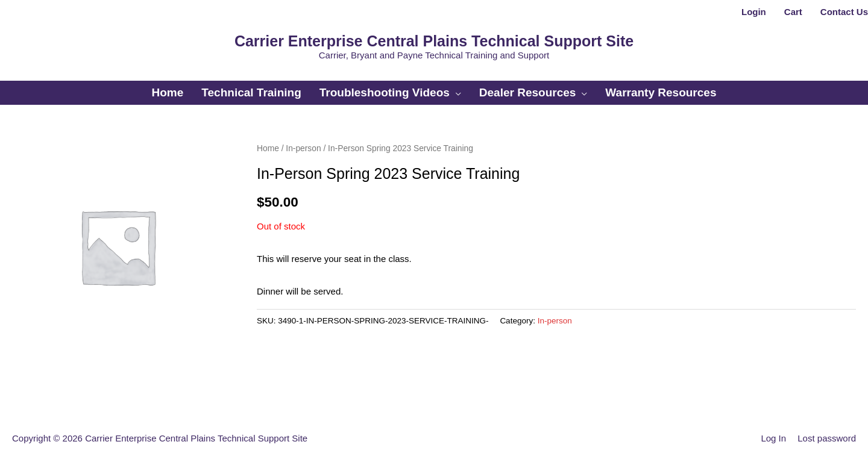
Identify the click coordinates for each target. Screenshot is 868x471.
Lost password (827, 438)
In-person (303, 148)
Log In (773, 438)
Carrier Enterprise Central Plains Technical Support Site (434, 41)
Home (268, 148)
